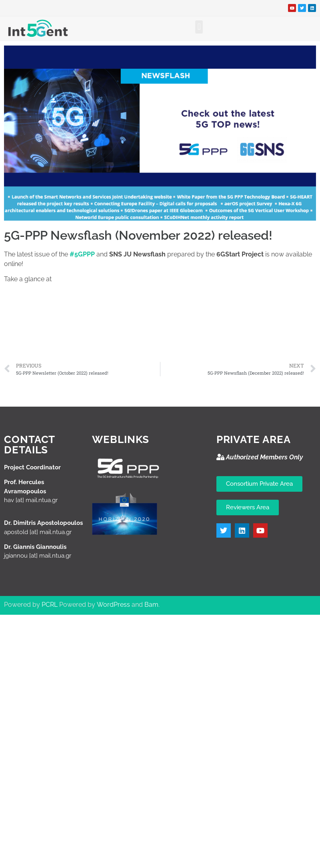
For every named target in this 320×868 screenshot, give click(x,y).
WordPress (113, 605)
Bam (151, 605)
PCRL (50, 605)
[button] (199, 27)
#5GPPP (82, 254)
